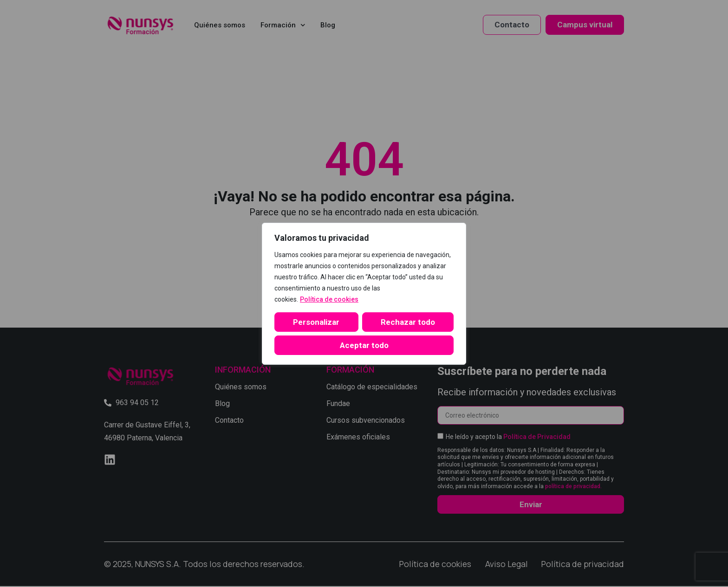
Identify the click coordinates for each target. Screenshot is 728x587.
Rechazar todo (408, 322)
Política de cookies (329, 299)
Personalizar (316, 322)
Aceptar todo (364, 345)
